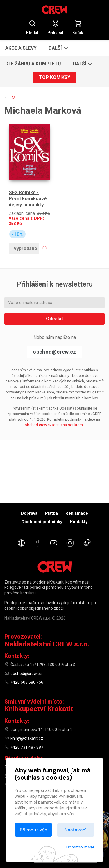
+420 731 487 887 (27, 747)
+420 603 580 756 (27, 682)
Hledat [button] (32, 27)
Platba (51, 513)
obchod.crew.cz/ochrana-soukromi (54, 425)
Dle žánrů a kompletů (33, 64)
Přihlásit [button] (56, 27)
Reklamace (77, 513)
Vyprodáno (25, 248)
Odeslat (54, 319)
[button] (58, 48)
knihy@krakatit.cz (27, 738)
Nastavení (76, 830)
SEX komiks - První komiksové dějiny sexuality (28, 199)
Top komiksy (55, 77)
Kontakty (79, 522)
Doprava (29, 513)
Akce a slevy (21, 48)
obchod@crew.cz (54, 352)
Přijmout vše (33, 830)
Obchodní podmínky (42, 522)
